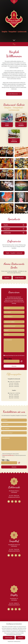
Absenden (14, 366)
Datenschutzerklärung (8, 455)
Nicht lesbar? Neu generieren (22, 361)
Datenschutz (17, 641)
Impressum (11, 641)
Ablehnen (20, 638)
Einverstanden (9, 638)
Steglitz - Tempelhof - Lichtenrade (14, 253)
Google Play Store (19, 278)
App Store (7, 278)
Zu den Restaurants (14, 94)
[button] (14, 40)
